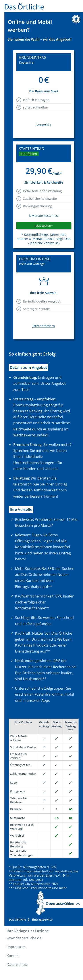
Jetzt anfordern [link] (44, 326)
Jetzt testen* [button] (44, 225)
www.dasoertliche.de (24, 938)
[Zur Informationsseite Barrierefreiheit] (76, 19)
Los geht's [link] (44, 124)
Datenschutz (17, 965)
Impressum (16, 947)
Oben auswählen (63, 904)
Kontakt (13, 956)
